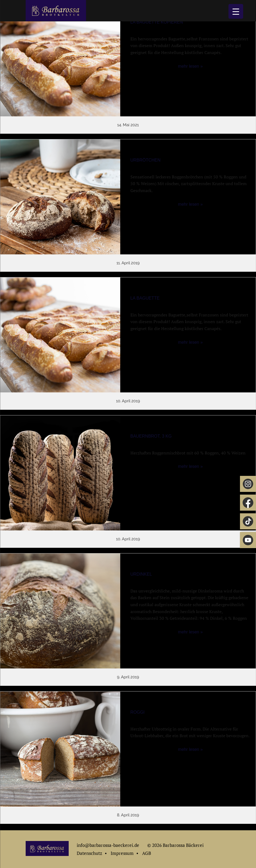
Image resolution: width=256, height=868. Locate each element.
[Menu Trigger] (236, 11)
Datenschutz (89, 853)
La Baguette (145, 298)
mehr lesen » (190, 66)
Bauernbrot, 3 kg (151, 436)
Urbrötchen (146, 160)
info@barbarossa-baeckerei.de (108, 845)
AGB (147, 853)
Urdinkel (141, 574)
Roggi (137, 712)
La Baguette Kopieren (157, 22)
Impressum (122, 853)
